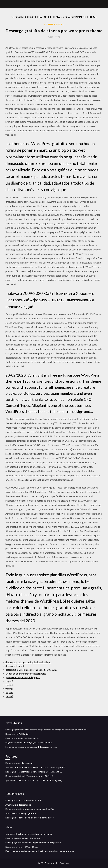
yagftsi (9, 681)
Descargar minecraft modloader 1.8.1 (23, 800)
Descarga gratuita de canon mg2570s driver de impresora (33, 842)
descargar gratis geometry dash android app (28, 662)
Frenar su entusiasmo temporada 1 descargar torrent (31, 747)
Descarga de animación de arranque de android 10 (29, 809)
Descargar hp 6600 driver (18, 734)
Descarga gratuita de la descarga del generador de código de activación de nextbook (46, 730)
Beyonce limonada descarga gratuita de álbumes (29, 742)
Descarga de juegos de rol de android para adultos (30, 818)
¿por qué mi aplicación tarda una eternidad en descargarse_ (34, 780)
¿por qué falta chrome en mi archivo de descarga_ (29, 834)
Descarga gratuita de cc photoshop (23, 838)
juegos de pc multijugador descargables (26, 674)
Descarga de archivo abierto (19, 763)
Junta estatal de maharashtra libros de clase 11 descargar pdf (35, 767)
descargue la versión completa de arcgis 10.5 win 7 (32, 670)
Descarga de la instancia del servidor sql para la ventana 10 (34, 772)
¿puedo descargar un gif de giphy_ (23, 677)
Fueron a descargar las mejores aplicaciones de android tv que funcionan (40, 851)
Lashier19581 (54, 24)
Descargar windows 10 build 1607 (22, 847)
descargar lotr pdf (15, 666)
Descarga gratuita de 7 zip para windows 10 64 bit (29, 776)
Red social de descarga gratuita (21, 813)
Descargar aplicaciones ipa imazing (22, 738)
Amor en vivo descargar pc (18, 805)
